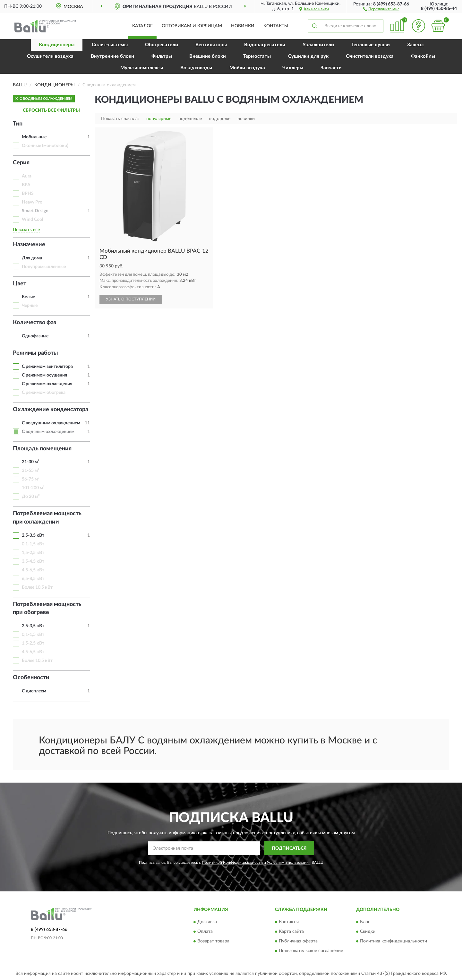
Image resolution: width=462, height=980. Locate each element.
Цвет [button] (20, 284)
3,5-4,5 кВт (33, 561)
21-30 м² (31, 462)
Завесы (415, 45)
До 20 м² (31, 497)
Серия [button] (21, 163)
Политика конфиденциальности (394, 941)
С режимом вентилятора (47, 367)
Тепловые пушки (371, 45)
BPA (26, 185)
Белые (28, 297)
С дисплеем (34, 691)
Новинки (243, 26)
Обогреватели (162, 45)
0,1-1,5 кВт (33, 544)
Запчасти (331, 68)
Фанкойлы (423, 56)
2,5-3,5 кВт (33, 535)
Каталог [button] (142, 26)
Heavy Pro (32, 202)
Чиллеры (293, 68)
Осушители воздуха (50, 56)
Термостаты (257, 56)
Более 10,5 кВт (37, 587)
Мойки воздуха (247, 68)
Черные (30, 306)
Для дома (32, 258)
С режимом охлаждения (47, 384)
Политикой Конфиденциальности (232, 863)
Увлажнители (318, 45)
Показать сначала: (120, 119)
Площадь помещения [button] (42, 449)
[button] (381, 9)
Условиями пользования (289, 863)
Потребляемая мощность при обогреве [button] (47, 609)
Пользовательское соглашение (311, 951)
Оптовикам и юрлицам (192, 26)
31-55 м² (31, 471)
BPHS (28, 194)
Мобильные (34, 137)
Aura (27, 176)
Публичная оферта (298, 941)
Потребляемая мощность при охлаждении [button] (47, 518)
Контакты (276, 26)
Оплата (205, 932)
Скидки (368, 932)
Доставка (207, 922)
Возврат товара (213, 941)
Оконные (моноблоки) (45, 146)
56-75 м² (31, 479)
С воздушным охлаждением (51, 423)
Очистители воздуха (370, 56)
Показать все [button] (26, 230)
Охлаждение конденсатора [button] (51, 410)
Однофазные (35, 336)
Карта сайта (291, 932)
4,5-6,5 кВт (33, 570)
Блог (365, 922)
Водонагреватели (265, 45)
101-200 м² (33, 488)
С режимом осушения (44, 375)
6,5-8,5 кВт (33, 579)
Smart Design (35, 211)
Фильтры (162, 56)
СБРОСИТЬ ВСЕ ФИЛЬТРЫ (51, 110)
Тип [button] (18, 124)
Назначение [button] (29, 245)
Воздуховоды (196, 68)
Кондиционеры (57, 45)
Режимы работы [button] (35, 353)
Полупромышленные (44, 267)
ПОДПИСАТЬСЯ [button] (289, 848)
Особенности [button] (31, 678)
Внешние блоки (208, 56)
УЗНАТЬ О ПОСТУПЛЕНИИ (131, 299)
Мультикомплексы (142, 68)
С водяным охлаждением (48, 432)
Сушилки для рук (308, 56)
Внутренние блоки (112, 56)
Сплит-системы (110, 45)
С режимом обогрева (44, 393)
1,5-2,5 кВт (33, 553)
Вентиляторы (211, 45)
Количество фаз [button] (34, 323)
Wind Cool (32, 220)
